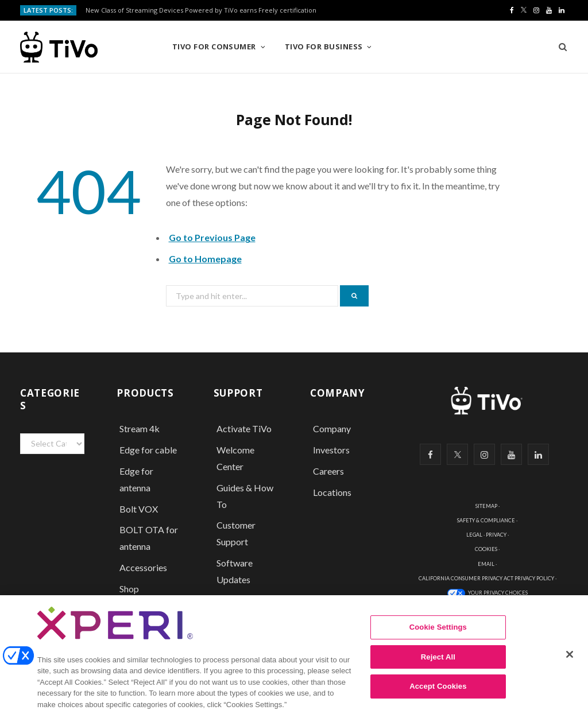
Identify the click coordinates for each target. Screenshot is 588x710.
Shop (129, 589)
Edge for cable (148, 450)
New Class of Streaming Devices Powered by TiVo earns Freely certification (201, 10)
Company (332, 428)
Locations (332, 492)
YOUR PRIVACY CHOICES (498, 593)
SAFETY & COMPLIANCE (486, 520)
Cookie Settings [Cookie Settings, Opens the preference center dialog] (438, 635)
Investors (331, 450)
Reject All (438, 664)
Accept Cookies (438, 694)
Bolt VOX (139, 509)
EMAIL (486, 564)
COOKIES (486, 549)
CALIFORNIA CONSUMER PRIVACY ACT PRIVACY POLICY (486, 578)
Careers (328, 471)
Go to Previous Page (212, 237)
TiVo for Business (324, 46)
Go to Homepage (205, 259)
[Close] (570, 662)
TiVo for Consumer (214, 46)
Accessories (144, 567)
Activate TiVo (244, 428)
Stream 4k (140, 428)
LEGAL (474, 535)
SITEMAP (486, 506)
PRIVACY (496, 535)
